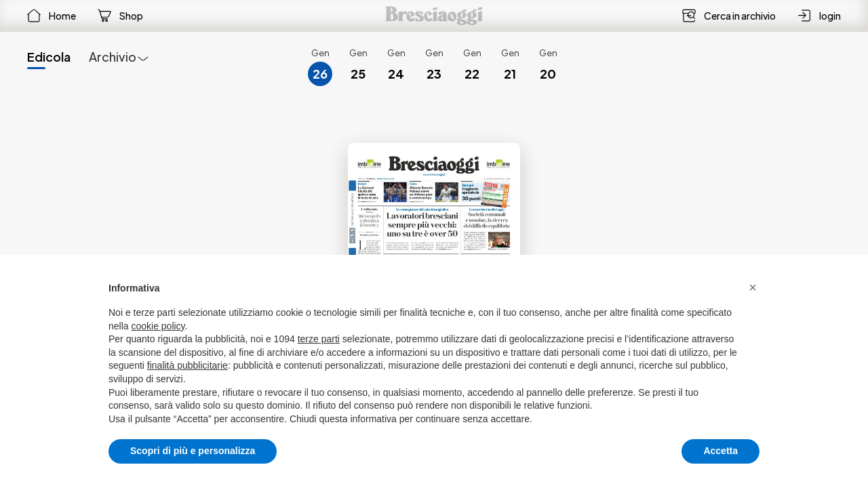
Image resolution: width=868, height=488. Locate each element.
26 (320, 74)
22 (472, 74)
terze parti (319, 339)
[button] (753, 287)
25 (358, 74)
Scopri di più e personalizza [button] (193, 451)
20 (548, 74)
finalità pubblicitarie (188, 365)
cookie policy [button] (158, 326)
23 (434, 74)
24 (396, 74)
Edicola (49, 57)
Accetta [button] (721, 451)
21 (510, 74)
